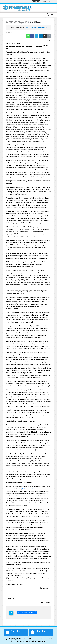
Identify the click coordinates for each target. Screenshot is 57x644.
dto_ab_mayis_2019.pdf (27, 612)
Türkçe (44, 2)
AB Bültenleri (20, 28)
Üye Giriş (36, 2)
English (51, 2)
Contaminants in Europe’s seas (31, 489)
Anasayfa (11, 28)
